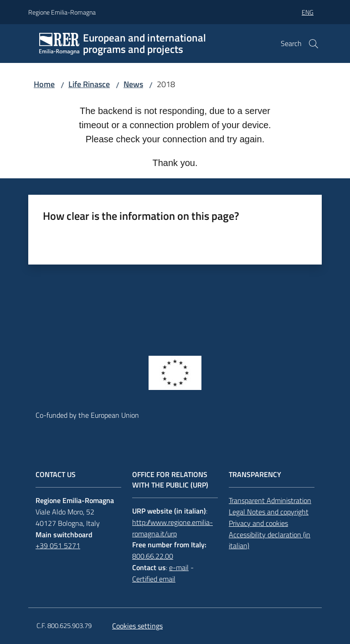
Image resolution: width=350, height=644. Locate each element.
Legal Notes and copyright (269, 512)
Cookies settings (137, 626)
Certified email (154, 579)
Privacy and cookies (258, 523)
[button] (314, 44)
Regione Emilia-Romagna (62, 12)
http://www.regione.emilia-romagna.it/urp (172, 528)
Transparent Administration (270, 500)
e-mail (179, 567)
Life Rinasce (89, 84)
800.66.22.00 (153, 556)
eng (308, 12)
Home (44, 84)
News (133, 84)
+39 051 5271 (58, 545)
